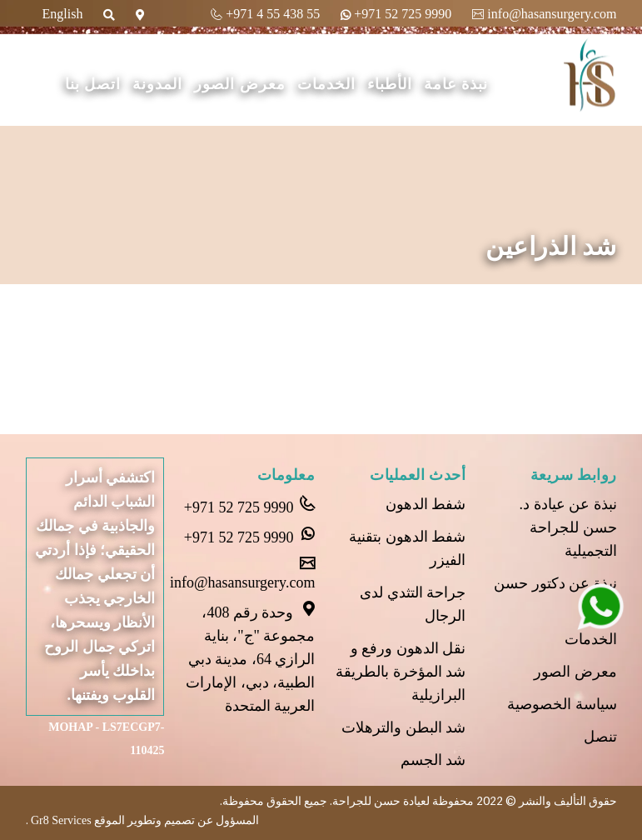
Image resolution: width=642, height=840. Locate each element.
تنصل (600, 737)
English (63, 14)
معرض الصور (240, 84)
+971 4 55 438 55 (265, 14)
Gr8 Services (60, 820)
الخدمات (326, 84)
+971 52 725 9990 (396, 14)
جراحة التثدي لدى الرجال (413, 604)
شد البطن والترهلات (403, 727)
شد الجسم (433, 760)
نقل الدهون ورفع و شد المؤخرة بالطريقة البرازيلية (401, 672)
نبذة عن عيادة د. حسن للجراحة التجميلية (568, 527)
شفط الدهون (426, 504)
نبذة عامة (456, 84)
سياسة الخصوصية (562, 704)
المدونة (157, 84)
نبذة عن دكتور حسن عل (555, 595)
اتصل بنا (93, 84)
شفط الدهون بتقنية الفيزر (407, 548)
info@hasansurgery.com (544, 14)
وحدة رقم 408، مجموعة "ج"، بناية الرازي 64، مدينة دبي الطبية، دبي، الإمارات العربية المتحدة (250, 657)
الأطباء (390, 84)
